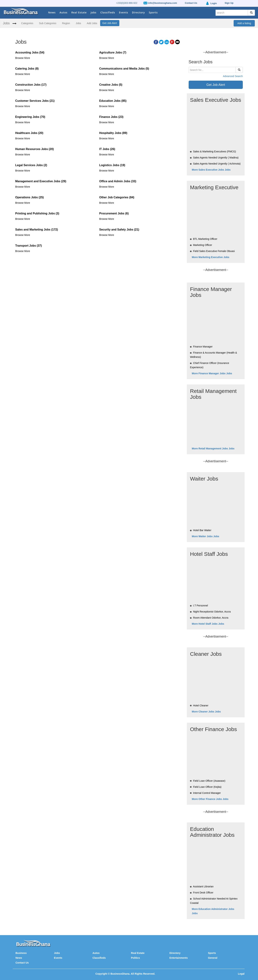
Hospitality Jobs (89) (113, 133)
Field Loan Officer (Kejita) (207, 787)
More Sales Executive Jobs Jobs (211, 170)
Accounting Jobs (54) (30, 52)
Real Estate (79, 12)
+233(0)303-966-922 (127, 3)
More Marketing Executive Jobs (211, 257)
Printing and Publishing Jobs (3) (37, 213)
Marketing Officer (202, 245)
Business (21, 953)
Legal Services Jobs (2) (31, 165)
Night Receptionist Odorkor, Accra (212, 612)
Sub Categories (48, 23)
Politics (135, 958)
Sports (153, 12)
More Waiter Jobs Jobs (206, 536)
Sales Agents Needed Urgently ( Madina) (216, 158)
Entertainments (179, 958)
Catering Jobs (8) (27, 69)
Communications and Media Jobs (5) (124, 69)
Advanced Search (233, 76)
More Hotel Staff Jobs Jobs (208, 624)
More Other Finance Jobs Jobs (210, 799)
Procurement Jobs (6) (114, 213)
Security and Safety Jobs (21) (119, 230)
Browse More (23, 58)
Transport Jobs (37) (28, 246)
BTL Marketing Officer (205, 239)
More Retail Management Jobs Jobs (213, 449)
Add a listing (244, 23)
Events (124, 12)
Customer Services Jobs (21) (35, 101)
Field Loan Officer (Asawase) (209, 781)
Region (66, 23)
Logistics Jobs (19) (112, 165)
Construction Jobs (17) (31, 85)
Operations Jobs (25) (29, 197)
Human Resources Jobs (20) (34, 149)
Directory (138, 12)
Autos (63, 12)
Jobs (94, 12)
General (213, 958)
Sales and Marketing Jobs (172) (37, 230)
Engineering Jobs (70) (30, 117)
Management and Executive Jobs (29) (41, 181)
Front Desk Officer (203, 893)
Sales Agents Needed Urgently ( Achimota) (217, 164)
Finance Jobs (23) (111, 117)
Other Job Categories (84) (117, 197)
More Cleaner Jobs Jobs (206, 712)
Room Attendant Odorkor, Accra (211, 618)
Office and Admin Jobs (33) (118, 181)
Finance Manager (203, 347)
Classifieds (108, 12)
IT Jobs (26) (107, 149)
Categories (27, 23)
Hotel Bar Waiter (202, 530)
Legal (241, 974)
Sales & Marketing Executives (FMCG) (214, 151)
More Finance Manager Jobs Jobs (212, 373)
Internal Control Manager (207, 793)
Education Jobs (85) (113, 101)
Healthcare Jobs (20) (29, 133)
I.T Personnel (200, 606)
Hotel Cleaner (201, 705)
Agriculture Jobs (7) (113, 52)
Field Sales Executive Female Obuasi (214, 251)
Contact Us (22, 963)
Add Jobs (92, 23)
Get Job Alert (110, 23)
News (52, 12)
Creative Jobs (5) (111, 85)
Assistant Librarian (203, 886)
